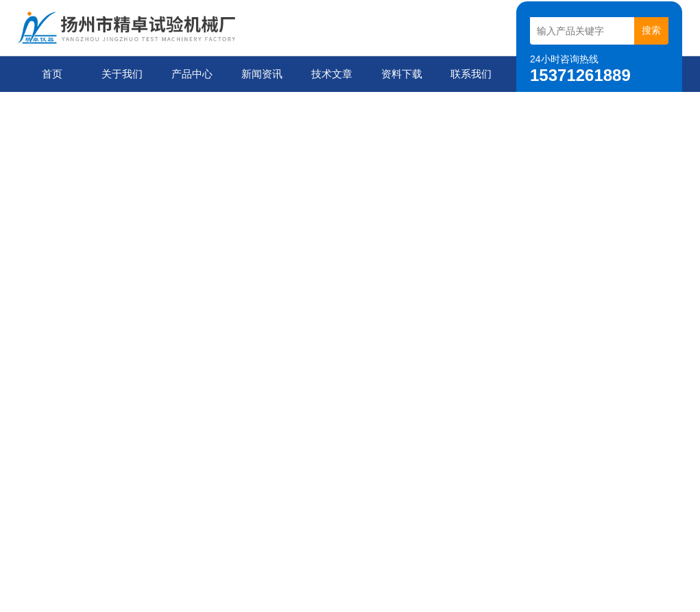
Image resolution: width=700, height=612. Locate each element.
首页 (52, 74)
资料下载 (402, 74)
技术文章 (332, 74)
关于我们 (122, 74)
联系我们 (471, 74)
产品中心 (192, 74)
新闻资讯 (262, 74)
